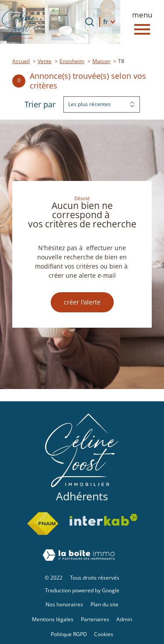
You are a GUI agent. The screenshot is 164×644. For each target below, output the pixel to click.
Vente (45, 61)
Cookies (104, 634)
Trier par (40, 105)
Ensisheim (72, 61)
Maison (101, 61)
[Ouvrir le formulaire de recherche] (90, 22)
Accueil (21, 61)
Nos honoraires (64, 604)
